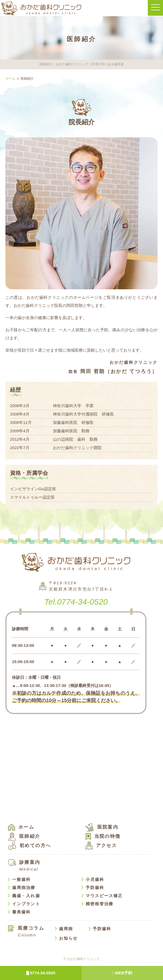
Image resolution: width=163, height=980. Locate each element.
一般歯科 (21, 879)
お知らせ (68, 938)
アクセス (101, 845)
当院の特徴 (103, 836)
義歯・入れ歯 (26, 895)
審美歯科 (21, 912)
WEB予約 (122, 973)
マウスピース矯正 (104, 895)
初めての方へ (30, 845)
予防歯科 (95, 887)
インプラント (26, 903)
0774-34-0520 (41, 973)
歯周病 (66, 928)
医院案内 (102, 827)
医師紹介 (24, 836)
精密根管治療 (100, 903)
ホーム (21, 827)
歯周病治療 (24, 887)
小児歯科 (95, 879)
